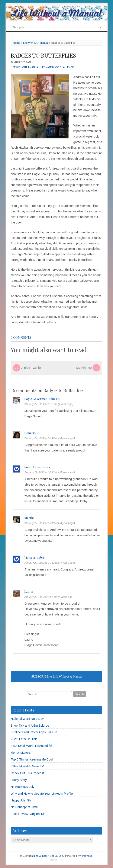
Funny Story (19, 780)
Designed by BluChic (56, 860)
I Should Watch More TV (27, 766)
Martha (29, 518)
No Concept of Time (24, 807)
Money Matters (21, 753)
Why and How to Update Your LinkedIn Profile (42, 794)
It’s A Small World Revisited (31, 746)
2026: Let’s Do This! (25, 739)
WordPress (86, 856)
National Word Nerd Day (27, 719)
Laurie (29, 591)
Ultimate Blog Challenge (57, 67)
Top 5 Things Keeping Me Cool (32, 759)
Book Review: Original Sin (28, 814)
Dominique (32, 433)
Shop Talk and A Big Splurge (30, 726)
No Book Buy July (22, 787)
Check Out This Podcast (27, 773)
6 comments (21, 337)
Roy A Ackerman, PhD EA (42, 399)
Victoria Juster (34, 557)
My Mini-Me (84, 368)
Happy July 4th (21, 800)
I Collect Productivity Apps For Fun (34, 732)
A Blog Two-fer (32, 368)
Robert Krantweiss (37, 467)
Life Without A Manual (36, 43)
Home (17, 43)
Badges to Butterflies (43, 55)
